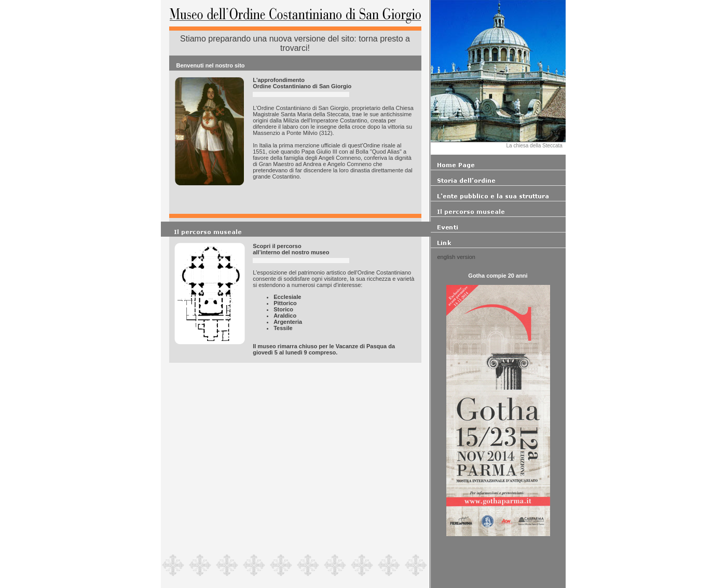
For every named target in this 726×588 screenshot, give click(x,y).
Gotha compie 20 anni (498, 276)
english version (456, 257)
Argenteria (288, 322)
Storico (283, 309)
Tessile (283, 328)
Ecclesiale (287, 297)
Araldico (285, 316)
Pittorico (285, 303)
